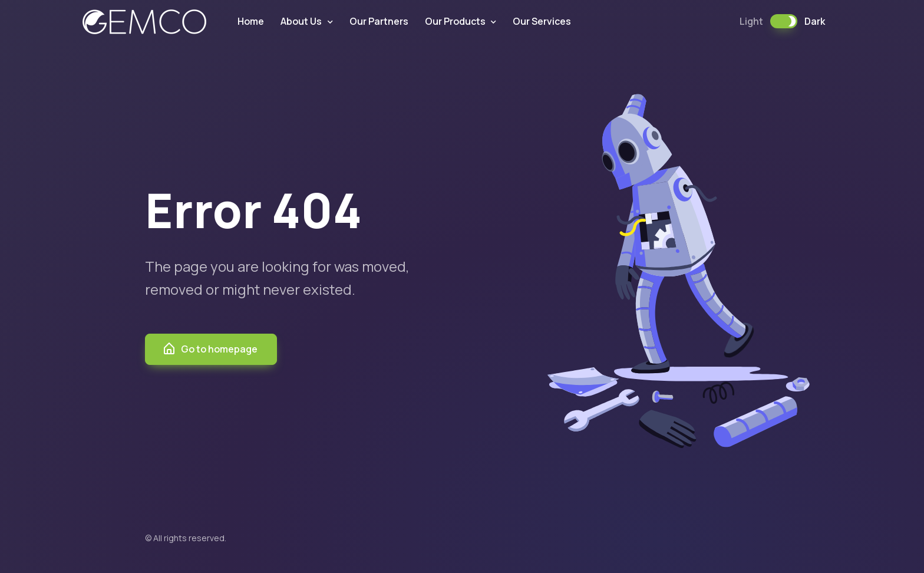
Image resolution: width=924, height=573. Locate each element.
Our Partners (379, 21)
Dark (815, 21)
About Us (301, 21)
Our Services (542, 21)
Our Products (455, 21)
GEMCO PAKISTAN (144, 22)
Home (251, 21)
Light (751, 21)
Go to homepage (210, 349)
